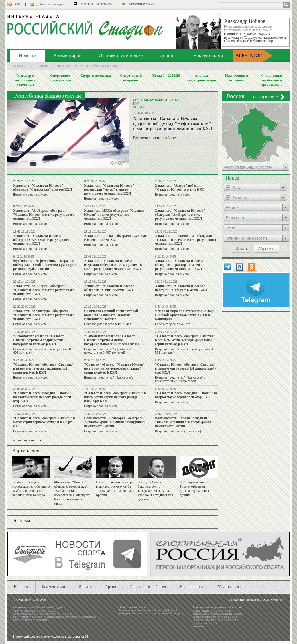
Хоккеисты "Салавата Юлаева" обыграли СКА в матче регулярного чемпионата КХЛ (41, 240)
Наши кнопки (191, 587)
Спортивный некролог (131, 78)
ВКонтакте (226, 614)
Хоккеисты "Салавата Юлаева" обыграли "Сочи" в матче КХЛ (109, 288)
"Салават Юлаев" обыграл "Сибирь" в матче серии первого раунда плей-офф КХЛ (44, 422)
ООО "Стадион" (273, 600)
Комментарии (68, 55)
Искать (242, 249)
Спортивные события (148, 587)
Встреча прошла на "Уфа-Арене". (108, 378)
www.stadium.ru (23, 620)
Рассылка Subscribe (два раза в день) (215, 617)
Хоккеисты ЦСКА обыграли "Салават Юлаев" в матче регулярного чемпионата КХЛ (114, 215)
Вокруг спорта (208, 55)
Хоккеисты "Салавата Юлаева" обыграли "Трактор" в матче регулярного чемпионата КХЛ (180, 265)
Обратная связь (230, 587)
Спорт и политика (96, 75)
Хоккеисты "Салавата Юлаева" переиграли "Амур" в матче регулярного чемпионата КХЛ (109, 189)
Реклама (198, 626)
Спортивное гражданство (60, 78)
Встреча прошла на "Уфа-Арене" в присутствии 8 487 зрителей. (109, 351)
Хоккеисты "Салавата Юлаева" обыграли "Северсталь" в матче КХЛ (42, 188)
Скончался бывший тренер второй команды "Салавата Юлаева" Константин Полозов (111, 315)
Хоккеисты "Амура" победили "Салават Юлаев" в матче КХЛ (180, 188)
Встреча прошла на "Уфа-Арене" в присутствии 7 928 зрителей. (180, 379)
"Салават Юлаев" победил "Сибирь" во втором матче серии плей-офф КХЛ (186, 395)
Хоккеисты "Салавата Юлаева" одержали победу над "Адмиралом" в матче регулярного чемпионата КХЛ (113, 265)
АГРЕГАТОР (249, 55)
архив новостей (24, 440)
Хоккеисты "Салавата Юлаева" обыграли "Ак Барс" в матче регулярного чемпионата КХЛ (180, 215)
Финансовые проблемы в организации (272, 80)
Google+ (239, 614)
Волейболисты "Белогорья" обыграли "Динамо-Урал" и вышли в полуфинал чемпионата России (114, 422)
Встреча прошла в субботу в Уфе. (180, 431)
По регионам (67, 66)
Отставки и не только (121, 55)
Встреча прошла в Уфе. (155, 138)
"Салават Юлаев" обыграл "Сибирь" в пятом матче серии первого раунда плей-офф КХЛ (115, 397)
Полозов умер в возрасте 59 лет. (108, 324)
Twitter (214, 614)
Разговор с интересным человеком (25, 80)
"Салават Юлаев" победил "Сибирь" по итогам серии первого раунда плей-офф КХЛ (43, 397)
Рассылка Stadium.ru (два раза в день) (215, 620)
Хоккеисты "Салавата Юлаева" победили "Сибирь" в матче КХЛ (181, 288)
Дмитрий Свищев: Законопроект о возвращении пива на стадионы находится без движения (155, 491)
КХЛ (136, 103)
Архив (111, 587)
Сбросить (267, 249)
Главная (20, 66)
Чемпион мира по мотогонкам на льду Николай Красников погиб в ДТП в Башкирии (185, 315)
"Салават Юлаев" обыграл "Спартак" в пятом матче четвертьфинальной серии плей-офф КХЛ (43, 368)
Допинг (168, 55)
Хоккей (139, 107)
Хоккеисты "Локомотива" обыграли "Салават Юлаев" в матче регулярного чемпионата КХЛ (186, 240)
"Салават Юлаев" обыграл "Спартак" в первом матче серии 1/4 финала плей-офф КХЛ (185, 368)
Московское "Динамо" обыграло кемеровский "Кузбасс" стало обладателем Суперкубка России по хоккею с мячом (72, 493)
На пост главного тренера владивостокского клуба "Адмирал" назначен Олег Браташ (115, 489)
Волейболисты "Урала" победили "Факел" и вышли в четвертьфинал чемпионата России (183, 422)
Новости (28, 55)
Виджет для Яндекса (205, 623)
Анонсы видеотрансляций (202, 78)
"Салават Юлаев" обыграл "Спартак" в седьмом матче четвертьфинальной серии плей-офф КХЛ (185, 340)
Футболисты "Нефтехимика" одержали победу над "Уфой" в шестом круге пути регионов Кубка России (44, 265)
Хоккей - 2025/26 (166, 75)
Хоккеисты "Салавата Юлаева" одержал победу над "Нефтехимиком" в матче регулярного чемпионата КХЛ (173, 124)
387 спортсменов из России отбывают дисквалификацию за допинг (195, 489)
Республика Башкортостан (157, 100)
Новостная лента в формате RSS (212, 611)
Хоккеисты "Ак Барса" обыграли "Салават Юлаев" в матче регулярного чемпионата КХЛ (44, 215)
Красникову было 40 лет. (173, 324)
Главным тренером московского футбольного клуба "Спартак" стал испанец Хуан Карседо (31, 489)
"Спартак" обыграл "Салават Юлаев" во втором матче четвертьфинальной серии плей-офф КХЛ (114, 368)
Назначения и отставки (237, 78)
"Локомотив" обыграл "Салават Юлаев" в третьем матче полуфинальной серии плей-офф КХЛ (113, 340)
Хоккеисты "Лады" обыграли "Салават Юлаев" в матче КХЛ (115, 238)
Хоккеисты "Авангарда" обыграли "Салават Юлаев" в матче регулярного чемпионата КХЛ (44, 315)
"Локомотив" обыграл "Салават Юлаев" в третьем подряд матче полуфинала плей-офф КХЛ (38, 340)
